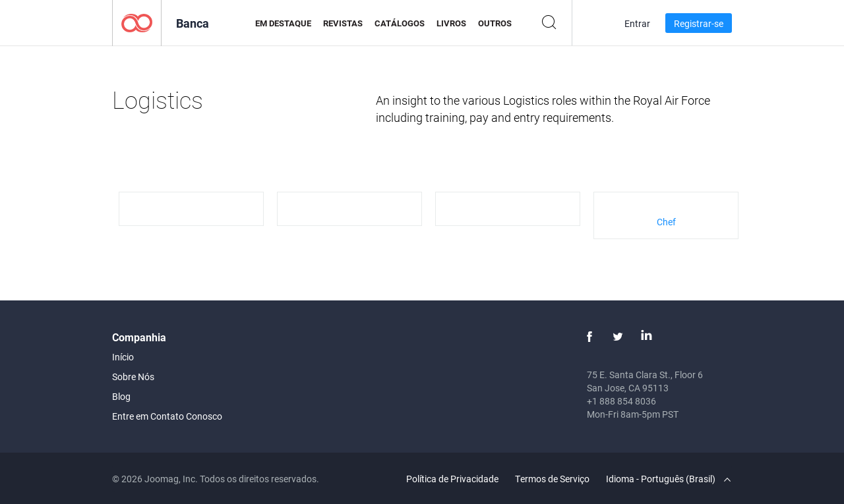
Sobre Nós (133, 377)
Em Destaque (283, 23)
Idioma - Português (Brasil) (668, 479)
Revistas (343, 23)
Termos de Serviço (552, 479)
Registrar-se (699, 23)
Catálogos (400, 23)
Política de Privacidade (452, 479)
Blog (121, 396)
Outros (495, 23)
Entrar (637, 23)
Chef (666, 222)
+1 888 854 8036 (621, 401)
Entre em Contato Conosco (167, 416)
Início (123, 357)
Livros (451, 23)
